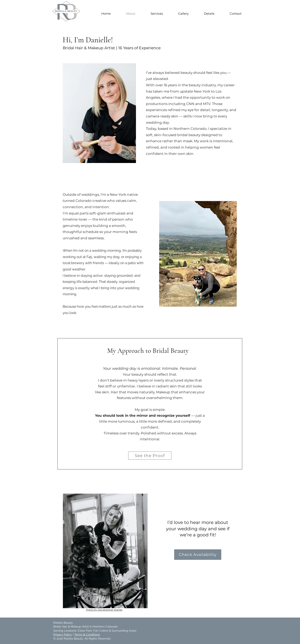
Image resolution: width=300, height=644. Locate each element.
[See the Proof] (150, 456)
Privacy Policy (63, 634)
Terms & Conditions (87, 634)
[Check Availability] (198, 555)
